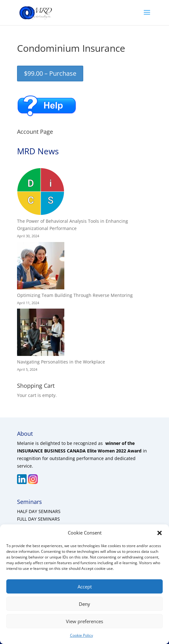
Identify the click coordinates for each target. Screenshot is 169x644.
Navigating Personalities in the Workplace (61, 362)
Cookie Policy (82, 635)
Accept (85, 587)
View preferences (84, 621)
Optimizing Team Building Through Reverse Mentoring (75, 295)
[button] (160, 533)
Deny (84, 604)
